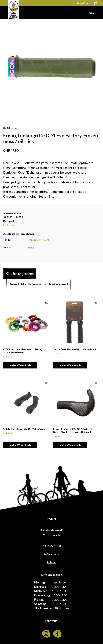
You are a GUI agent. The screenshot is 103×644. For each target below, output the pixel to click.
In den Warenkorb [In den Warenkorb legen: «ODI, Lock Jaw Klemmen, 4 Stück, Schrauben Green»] (20, 365)
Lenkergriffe (10, 225)
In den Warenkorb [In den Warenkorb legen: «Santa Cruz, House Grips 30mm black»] (70, 365)
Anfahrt (51, 562)
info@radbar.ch (51, 554)
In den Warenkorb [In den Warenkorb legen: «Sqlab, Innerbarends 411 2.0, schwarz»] (20, 445)
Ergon (31, 247)
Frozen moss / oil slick (39, 240)
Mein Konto (84, 3)
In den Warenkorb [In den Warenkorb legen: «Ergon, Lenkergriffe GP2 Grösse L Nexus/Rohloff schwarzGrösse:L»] (70, 445)
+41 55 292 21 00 (52, 546)
